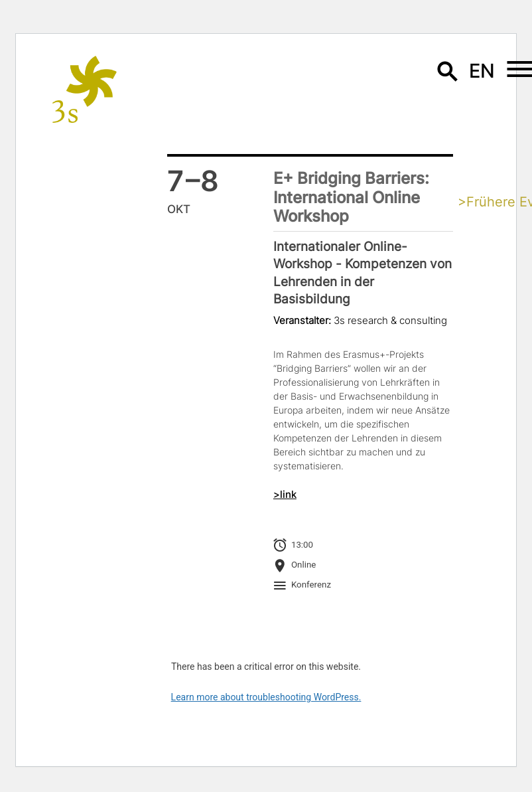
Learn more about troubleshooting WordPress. (266, 697)
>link (285, 495)
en (482, 71)
